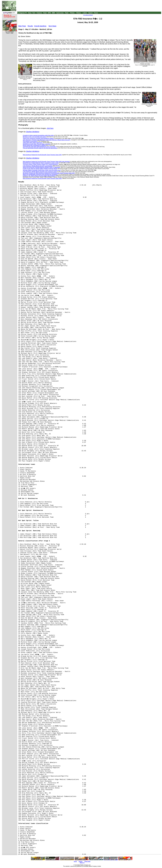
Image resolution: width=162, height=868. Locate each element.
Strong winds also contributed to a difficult (34, 145)
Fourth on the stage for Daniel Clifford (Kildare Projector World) (40, 169)
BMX (54, 13)
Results (30, 26)
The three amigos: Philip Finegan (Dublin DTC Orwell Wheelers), (41, 164)
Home (75, 861)
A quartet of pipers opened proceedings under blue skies (38, 135)
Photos (72, 13)
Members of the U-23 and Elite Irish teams (34, 137)
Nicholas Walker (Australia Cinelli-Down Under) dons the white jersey (42, 170)
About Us (82, 863)
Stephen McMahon (33, 132)
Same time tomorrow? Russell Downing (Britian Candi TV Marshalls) (42, 167)
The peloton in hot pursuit (30, 141)
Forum (96, 13)
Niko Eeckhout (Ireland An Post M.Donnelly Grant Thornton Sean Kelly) (42, 155)
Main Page (22, 26)
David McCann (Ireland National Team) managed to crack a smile (41, 163)
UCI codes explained (88, 15)
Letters (85, 13)
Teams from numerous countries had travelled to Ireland (38, 138)
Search (91, 13)
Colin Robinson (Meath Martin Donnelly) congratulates (38, 166)
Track (67, 13)
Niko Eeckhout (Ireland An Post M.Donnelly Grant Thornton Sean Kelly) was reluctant (46, 161)
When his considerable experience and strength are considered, (40, 174)
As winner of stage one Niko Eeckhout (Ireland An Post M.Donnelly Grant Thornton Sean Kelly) (49, 173)
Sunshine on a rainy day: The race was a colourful (37, 144)
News (30, 13)
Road (45, 13)
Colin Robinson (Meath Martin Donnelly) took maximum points (40, 172)
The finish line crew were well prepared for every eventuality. (39, 147)
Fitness (79, 13)
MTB (49, 13)
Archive (80, 861)
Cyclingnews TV (22, 13)
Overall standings (40, 26)
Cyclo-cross (60, 13)
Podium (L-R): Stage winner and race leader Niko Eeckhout (39, 176)
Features (39, 13)
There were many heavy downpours (33, 143)
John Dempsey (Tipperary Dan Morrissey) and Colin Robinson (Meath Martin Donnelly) (47, 140)
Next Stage (52, 26)
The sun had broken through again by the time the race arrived (40, 148)
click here (50, 128)
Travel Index (87, 861)
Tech (34, 13)
